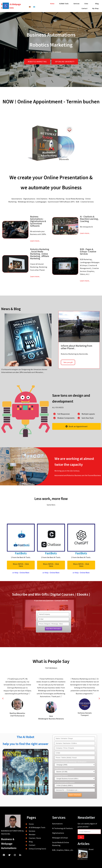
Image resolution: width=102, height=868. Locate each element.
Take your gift (68, 362)
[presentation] (3, 698)
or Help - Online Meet (21, 573)
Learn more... (35, 241)
